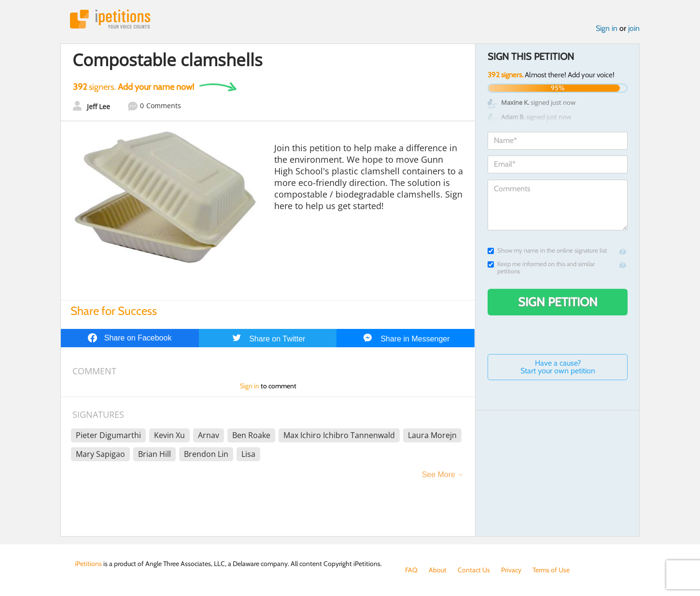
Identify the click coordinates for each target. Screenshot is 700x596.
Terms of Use (551, 570)
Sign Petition (558, 302)
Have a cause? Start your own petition (558, 367)
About (438, 570)
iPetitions (110, 19)
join (634, 28)
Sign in (607, 28)
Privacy (511, 570)
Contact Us (474, 570)
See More (439, 475)
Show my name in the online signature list (547, 250)
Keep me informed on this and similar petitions (541, 268)
